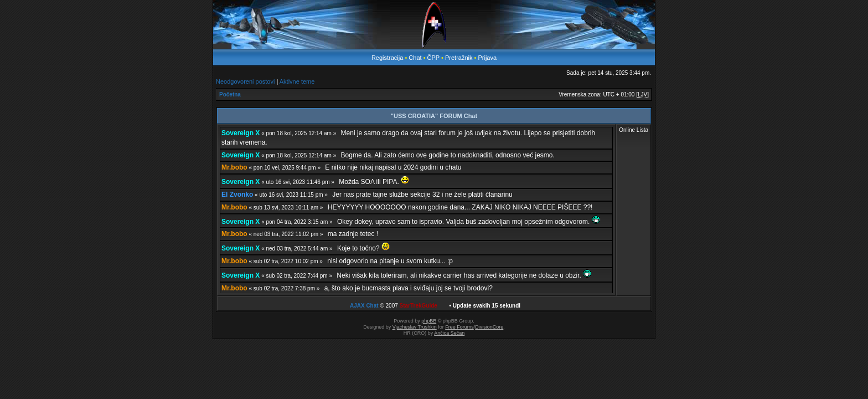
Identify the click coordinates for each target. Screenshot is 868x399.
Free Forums (459, 327)
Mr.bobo (234, 167)
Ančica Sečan (449, 333)
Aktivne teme (297, 81)
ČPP (433, 58)
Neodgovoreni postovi (245, 81)
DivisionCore (489, 327)
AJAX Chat (364, 306)
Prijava (487, 58)
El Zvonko (237, 195)
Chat (416, 58)
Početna (230, 94)
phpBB (429, 321)
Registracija (387, 58)
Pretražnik (459, 58)
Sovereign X (241, 133)
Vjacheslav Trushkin (415, 327)
